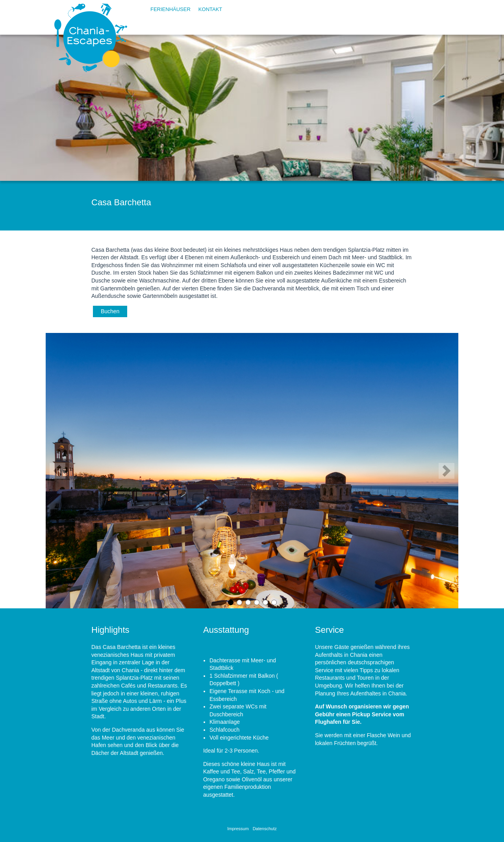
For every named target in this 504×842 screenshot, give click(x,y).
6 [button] (274, 602)
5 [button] (265, 602)
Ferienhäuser (170, 9)
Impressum (238, 829)
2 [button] (239, 602)
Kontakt (210, 9)
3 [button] (248, 602)
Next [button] (447, 471)
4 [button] (256, 602)
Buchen (110, 311)
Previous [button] (57, 471)
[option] (252, 471)
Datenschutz (265, 829)
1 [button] (230, 602)
